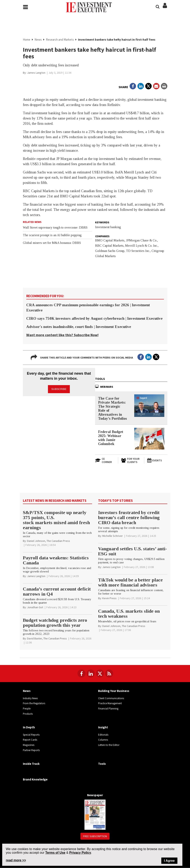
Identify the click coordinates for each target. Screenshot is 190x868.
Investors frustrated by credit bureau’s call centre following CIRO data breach (129, 518)
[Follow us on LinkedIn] (91, 674)
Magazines (29, 746)
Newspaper (95, 796)
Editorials (103, 735)
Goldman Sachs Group (110, 252)
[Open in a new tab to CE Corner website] (105, 461)
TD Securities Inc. (138, 252)
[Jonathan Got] (35, 608)
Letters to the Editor (109, 746)
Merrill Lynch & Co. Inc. (141, 246)
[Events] (157, 461)
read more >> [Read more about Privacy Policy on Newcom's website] (16, 860)
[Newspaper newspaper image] (95, 815)
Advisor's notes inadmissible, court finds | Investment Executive (79, 327)
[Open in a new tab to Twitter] (148, 87)
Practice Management (110, 704)
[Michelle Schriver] (113, 537)
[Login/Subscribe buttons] (165, 8)
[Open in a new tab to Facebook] (133, 87)
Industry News (30, 699)
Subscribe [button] (59, 388)
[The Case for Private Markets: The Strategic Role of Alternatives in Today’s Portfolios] (149, 406)
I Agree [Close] (169, 861)
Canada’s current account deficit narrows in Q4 (57, 592)
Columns (103, 741)
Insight (103, 728)
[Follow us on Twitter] (100, 674)
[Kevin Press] (109, 599)
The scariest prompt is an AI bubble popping (52, 236)
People (27, 709)
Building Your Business (114, 692)
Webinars (107, 387)
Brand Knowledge (35, 780)
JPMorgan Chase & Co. (142, 241)
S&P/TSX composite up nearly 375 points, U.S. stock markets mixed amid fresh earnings (56, 521)
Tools (100, 379)
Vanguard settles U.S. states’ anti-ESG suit (133, 552)
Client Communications (111, 699)
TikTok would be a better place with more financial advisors (130, 583)
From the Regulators (34, 704)
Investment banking (108, 228)
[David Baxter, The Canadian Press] (47, 639)
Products (28, 714)
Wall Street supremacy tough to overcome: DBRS (55, 228)
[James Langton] (36, 73)
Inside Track (31, 764)
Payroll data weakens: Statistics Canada (56, 561)
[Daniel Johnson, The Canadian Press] (49, 542)
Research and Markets (60, 40)
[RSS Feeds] (109, 674)
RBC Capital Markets (109, 246)
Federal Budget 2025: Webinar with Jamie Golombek (111, 438)
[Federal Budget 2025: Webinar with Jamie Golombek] (149, 439)
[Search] (158, 7)
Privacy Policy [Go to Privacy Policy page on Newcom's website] (80, 853)
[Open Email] (156, 87)
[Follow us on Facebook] (81, 674)
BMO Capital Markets (110, 241)
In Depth (29, 728)
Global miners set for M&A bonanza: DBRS (52, 244)
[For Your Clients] (131, 461)
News (38, 40)
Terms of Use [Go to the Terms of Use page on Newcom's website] (55, 853)
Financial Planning (108, 709)
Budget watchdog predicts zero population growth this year (55, 623)
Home (27, 40)
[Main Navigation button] (25, 8)
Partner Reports (31, 751)
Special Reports (31, 735)
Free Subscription (95, 837)
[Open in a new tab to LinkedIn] (141, 87)
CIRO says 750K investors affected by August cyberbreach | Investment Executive (94, 319)
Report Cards (30, 741)
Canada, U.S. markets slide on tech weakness (129, 614)
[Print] (164, 87)
